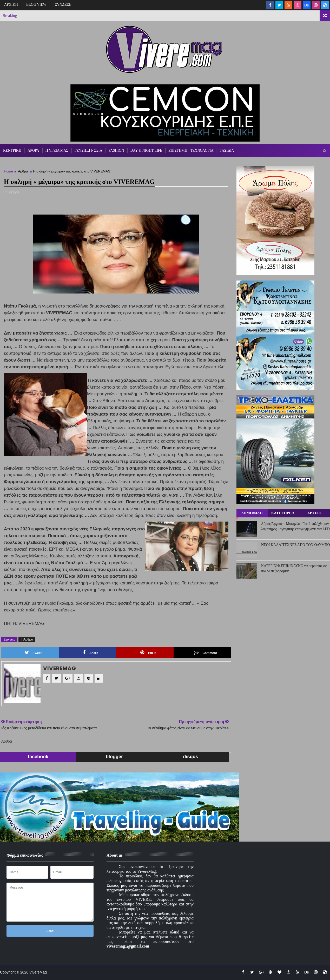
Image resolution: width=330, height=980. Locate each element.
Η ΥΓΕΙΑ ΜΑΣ (57, 151)
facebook (38, 757)
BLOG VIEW (36, 5)
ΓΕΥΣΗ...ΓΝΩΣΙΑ (88, 151)
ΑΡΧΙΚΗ (11, 5)
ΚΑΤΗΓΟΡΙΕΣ (283, 513)
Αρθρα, (15, 192)
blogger (114, 757)
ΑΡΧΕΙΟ (314, 513)
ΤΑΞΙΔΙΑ (227, 151)
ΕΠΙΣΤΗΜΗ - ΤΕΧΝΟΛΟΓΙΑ (191, 151)
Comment (205, 652)
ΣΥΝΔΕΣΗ (63, 5)
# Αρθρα (27, 639)
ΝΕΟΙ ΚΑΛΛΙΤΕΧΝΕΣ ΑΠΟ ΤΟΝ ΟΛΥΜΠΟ (296, 545)
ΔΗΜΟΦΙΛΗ (252, 513)
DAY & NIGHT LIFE (146, 151)
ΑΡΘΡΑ (33, 151)
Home (8, 171)
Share (90, 652)
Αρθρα (23, 171)
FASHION (116, 151)
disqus (190, 757)
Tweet (33, 652)
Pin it (148, 652)
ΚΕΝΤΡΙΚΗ (12, 151)
